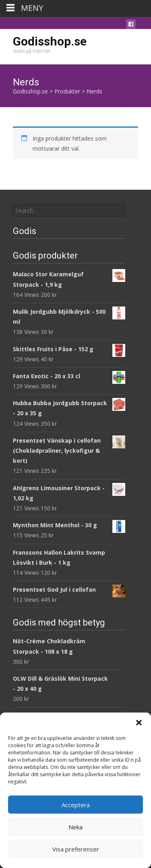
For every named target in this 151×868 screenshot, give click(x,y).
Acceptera (76, 805)
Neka (75, 827)
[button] (139, 723)
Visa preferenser (76, 849)
